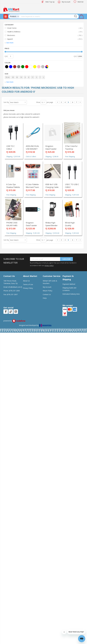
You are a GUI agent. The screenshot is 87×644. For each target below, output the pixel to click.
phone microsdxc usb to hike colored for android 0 (22, 114)
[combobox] (49, 16)
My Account (66, 2)
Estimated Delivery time (71, 294)
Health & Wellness (45, 32)
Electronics (45, 35)
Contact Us (47, 294)
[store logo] (11, 9)
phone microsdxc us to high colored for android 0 (21, 117)
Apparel (45, 39)
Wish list (80, 2)
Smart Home (45, 28)
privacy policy (49, 265)
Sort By (6, 102)
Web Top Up (50, 2)
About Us (26, 281)
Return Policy (48, 291)
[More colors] (47, 67)
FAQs (45, 298)
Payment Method (69, 284)
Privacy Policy (28, 288)
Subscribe (67, 259)
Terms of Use (28, 284)
